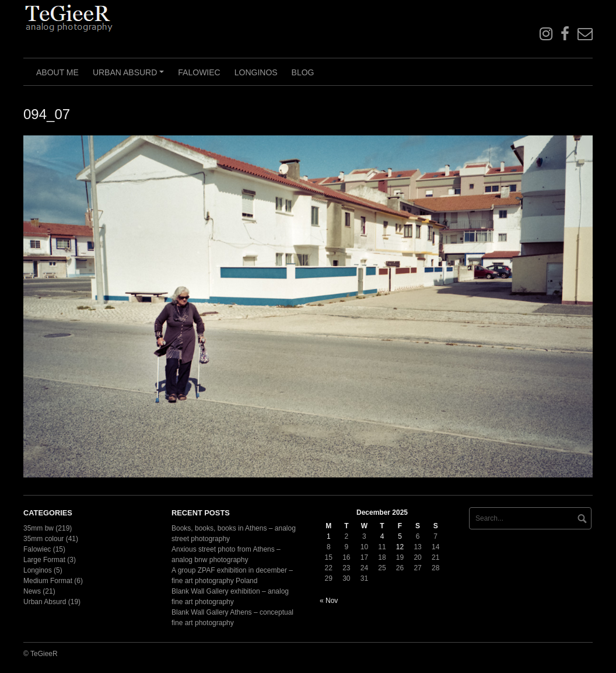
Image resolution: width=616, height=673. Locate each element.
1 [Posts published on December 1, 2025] (329, 536)
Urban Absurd (130, 76)
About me (57, 72)
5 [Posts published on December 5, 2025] (400, 536)
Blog (303, 72)
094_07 (47, 114)
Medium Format (48, 581)
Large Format (44, 560)
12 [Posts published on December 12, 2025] (400, 547)
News (32, 591)
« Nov (329, 601)
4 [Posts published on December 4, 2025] (382, 536)
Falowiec (199, 72)
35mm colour (43, 539)
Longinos (256, 72)
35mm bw (38, 528)
